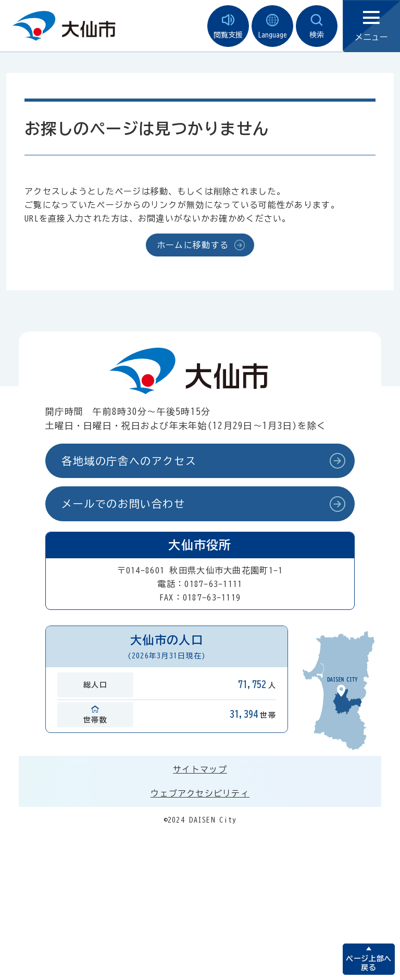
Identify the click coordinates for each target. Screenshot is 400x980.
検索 (317, 26)
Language (272, 26)
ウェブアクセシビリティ (200, 793)
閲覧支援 (228, 26)
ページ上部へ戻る (368, 963)
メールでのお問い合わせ (123, 504)
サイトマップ (200, 769)
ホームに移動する (193, 245)
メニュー (371, 26)
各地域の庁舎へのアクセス (129, 461)
